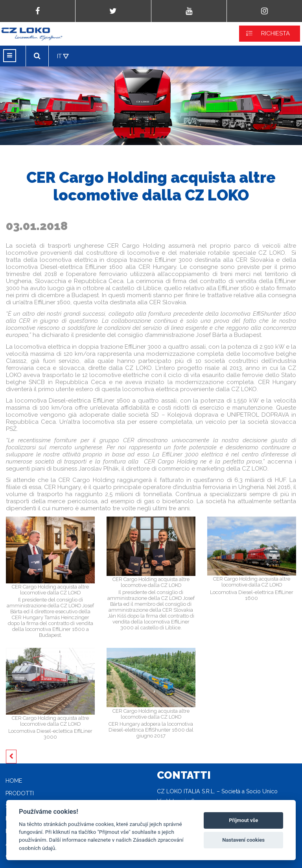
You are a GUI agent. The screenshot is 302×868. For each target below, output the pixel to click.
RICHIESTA (275, 33)
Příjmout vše (243, 820)
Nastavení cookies (243, 840)
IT (59, 56)
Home (14, 781)
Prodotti (20, 793)
